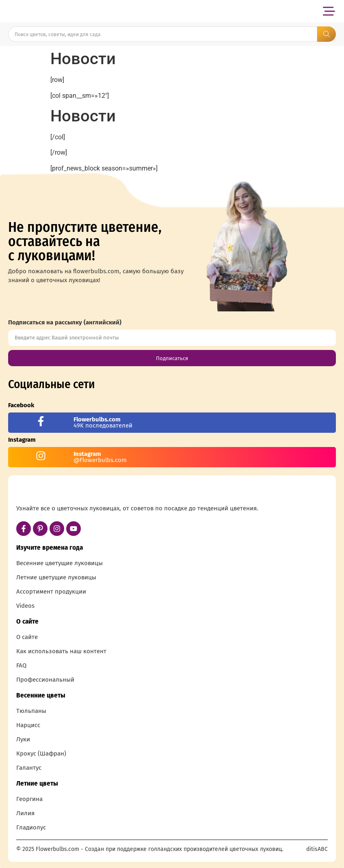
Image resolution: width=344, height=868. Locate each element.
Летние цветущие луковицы (56, 577)
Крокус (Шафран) (41, 754)
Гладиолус (31, 827)
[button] (329, 11)
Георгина (29, 799)
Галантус (29, 768)
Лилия (25, 813)
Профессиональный (45, 680)
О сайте (27, 637)
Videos (25, 606)
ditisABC (317, 849)
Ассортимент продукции (51, 592)
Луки (23, 739)
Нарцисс (28, 725)
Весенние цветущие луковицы (59, 563)
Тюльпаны (31, 711)
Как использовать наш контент (61, 651)
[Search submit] (327, 34)
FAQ (21, 665)
